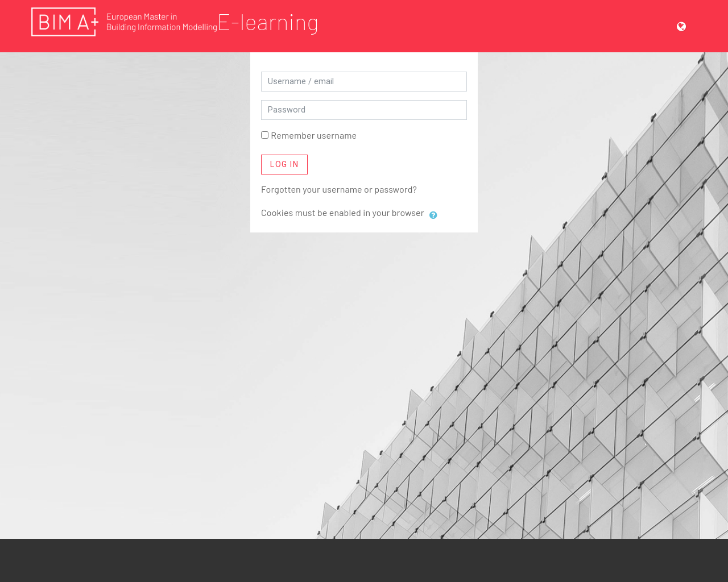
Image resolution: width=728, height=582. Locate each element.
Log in (284, 164)
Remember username (314, 135)
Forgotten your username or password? (339, 189)
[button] (686, 26)
